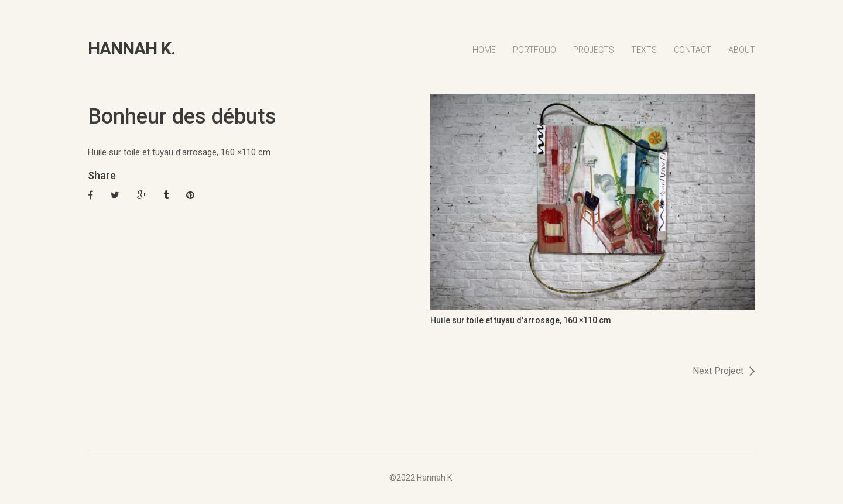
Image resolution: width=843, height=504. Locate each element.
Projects (594, 50)
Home (484, 50)
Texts (644, 50)
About (742, 50)
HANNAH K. (131, 49)
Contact (693, 50)
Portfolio (534, 50)
